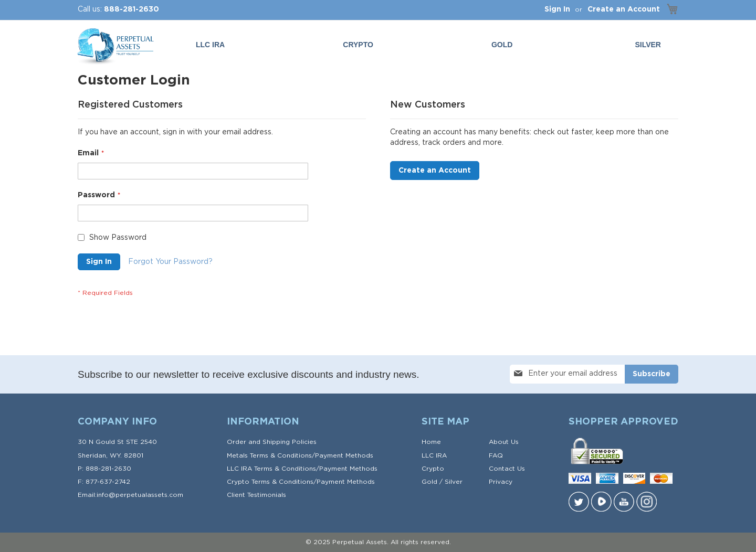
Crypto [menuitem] (358, 45)
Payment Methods (344, 455)
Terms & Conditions (281, 455)
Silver (454, 482)
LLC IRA (434, 455)
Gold (429, 482)
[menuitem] (504, 45)
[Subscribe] (652, 374)
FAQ (496, 455)
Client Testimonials (256, 495)
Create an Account (624, 9)
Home (431, 442)
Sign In (557, 9)
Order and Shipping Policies (272, 442)
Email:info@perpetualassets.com (130, 495)
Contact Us (507, 469)
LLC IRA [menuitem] (210, 45)
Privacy (501, 482)
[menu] (430, 45)
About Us (504, 442)
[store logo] (114, 47)
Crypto (433, 469)
